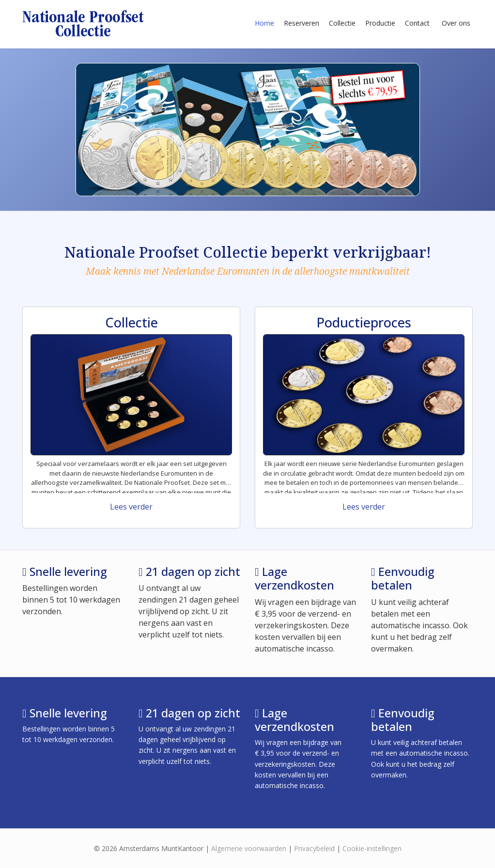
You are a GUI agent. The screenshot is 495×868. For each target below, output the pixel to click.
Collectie (342, 23)
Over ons (456, 23)
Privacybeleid (314, 848)
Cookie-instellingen (372, 848)
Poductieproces (364, 322)
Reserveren (302, 23)
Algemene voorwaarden (249, 848)
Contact (417, 23)
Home (264, 23)
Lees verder (131, 507)
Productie (380, 23)
